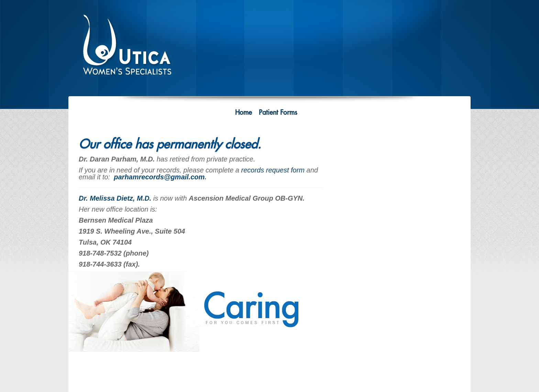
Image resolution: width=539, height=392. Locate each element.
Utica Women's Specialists (132, 48)
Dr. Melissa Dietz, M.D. (115, 198)
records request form (273, 170)
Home (244, 113)
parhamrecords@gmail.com (159, 177)
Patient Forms (278, 113)
